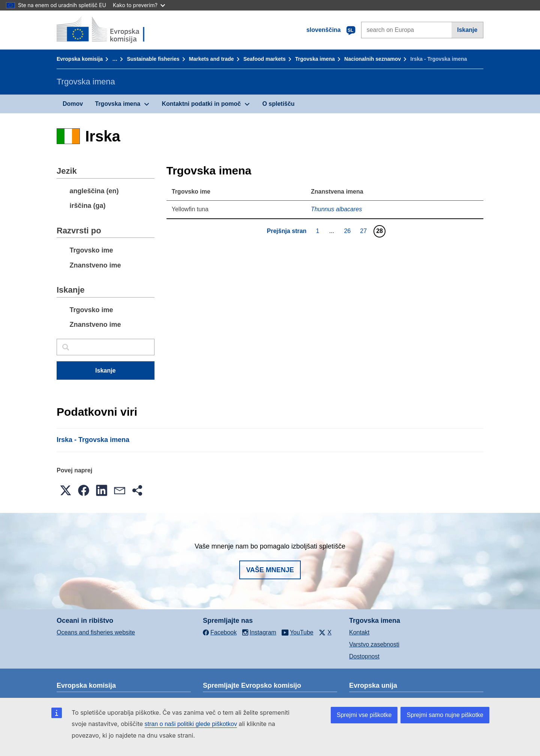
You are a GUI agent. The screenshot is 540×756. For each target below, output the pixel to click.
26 (348, 231)
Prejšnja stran (287, 231)
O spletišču (278, 104)
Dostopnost (364, 656)
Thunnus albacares (336, 209)
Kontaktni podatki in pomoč (201, 104)
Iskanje (467, 30)
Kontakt (359, 632)
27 (364, 231)
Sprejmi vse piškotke (364, 715)
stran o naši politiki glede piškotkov (191, 724)
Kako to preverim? (139, 5)
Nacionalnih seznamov (373, 59)
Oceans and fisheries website (96, 632)
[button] (66, 490)
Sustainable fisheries (153, 59)
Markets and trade (211, 59)
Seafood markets (265, 59)
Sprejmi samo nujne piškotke (445, 715)
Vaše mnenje (270, 570)
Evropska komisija (80, 59)
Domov (73, 104)
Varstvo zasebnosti (374, 644)
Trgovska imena (315, 59)
